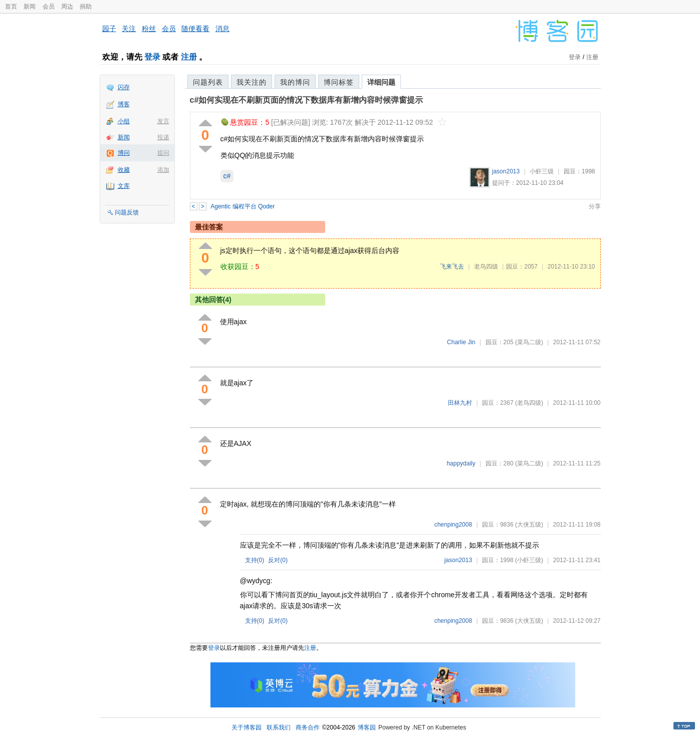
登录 (152, 57)
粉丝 (149, 29)
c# (227, 176)
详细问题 (381, 82)
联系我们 (279, 727)
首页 (11, 7)
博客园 (367, 727)
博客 (124, 104)
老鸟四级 (486, 267)
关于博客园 (247, 727)
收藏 (124, 170)
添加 (163, 170)
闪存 (124, 87)
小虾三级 (542, 171)
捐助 (86, 7)
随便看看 (195, 29)
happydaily (461, 463)
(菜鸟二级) (529, 342)
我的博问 (295, 82)
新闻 (30, 7)
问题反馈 (127, 212)
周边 (67, 7)
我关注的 (252, 82)
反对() (278, 560)
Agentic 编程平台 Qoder (243, 206)
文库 (124, 186)
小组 (124, 121)
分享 (595, 206)
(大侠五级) (529, 525)
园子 (109, 29)
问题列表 (208, 82)
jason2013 (506, 171)
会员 (49, 7)
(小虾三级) (529, 560)
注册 (189, 57)
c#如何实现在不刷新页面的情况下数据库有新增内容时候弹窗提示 (307, 100)
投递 (163, 137)
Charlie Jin (461, 342)
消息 (222, 29)
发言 (163, 121)
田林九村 (460, 403)
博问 (124, 153)
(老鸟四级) (529, 403)
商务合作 (308, 727)
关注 (129, 29)
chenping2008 (453, 525)
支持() (255, 560)
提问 (163, 153)
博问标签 (339, 82)
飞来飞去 (452, 267)
